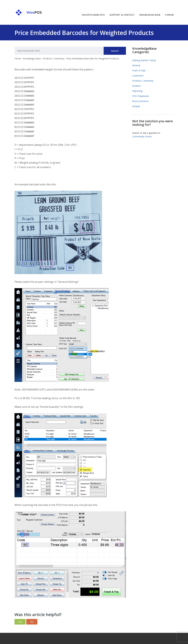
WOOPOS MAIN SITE (93, 15)
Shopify (136, 106)
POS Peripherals (141, 96)
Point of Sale (139, 70)
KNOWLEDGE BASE (150, 15)
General (136, 65)
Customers (138, 76)
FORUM (169, 15)
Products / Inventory (143, 81)
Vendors (137, 86)
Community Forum (142, 136)
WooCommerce (140, 101)
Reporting (137, 91)
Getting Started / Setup (144, 60)
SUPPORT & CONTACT (122, 15)
